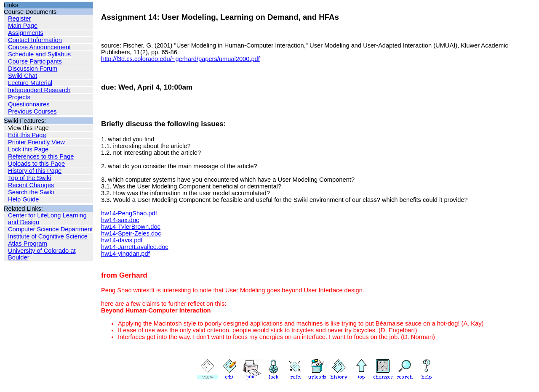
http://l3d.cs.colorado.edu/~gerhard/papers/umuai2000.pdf (180, 59)
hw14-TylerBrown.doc (131, 227)
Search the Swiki (31, 192)
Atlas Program (28, 244)
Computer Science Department (50, 229)
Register (20, 19)
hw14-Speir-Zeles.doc (131, 233)
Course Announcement (39, 47)
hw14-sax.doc (120, 220)
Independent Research (39, 90)
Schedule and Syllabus (39, 54)
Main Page (23, 26)
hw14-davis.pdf (122, 240)
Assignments (26, 33)
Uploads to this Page (36, 164)
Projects (19, 97)
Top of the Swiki (30, 178)
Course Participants (35, 61)
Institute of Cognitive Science (48, 236)
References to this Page (41, 156)
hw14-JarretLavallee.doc (135, 247)
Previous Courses (32, 111)
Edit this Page (27, 135)
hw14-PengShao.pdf (129, 213)
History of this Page (35, 171)
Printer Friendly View (36, 142)
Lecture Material (30, 83)
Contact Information (35, 40)
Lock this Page (28, 149)
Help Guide (23, 199)
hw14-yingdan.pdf (125, 254)
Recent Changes (31, 185)
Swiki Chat (23, 76)
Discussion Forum (33, 69)
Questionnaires (29, 104)
